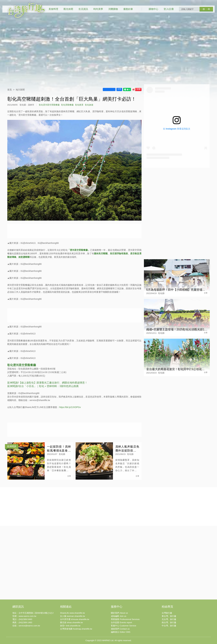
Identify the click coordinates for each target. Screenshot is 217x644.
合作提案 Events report (121, 622)
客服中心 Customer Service (124, 626)
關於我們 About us (119, 613)
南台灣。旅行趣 (169, 622)
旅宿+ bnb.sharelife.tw (70, 626)
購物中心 (153, 9)
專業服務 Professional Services (125, 619)
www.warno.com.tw (27, 616)
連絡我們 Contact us (120, 629)
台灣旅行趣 (167, 613)
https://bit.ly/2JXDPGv (70, 407)
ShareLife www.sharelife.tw (72, 613)
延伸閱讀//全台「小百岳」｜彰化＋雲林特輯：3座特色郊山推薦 (43, 386)
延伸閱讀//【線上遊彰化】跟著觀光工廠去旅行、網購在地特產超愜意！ (47, 383)
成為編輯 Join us (119, 616)
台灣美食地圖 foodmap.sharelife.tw (76, 629)
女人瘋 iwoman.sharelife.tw (73, 616)
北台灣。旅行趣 (169, 619)
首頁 (10, 90)
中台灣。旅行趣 (169, 626)
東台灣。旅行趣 (169, 616)
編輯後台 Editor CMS (121, 632)
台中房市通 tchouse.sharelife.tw (75, 619)
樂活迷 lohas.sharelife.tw (71, 622)
